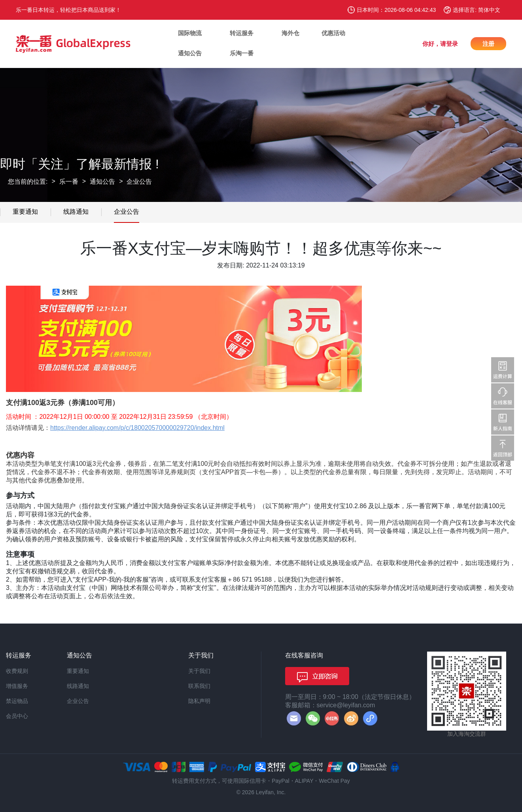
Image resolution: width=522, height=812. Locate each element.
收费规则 (17, 671)
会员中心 (17, 716)
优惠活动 (333, 33)
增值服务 (17, 686)
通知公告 (190, 53)
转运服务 (242, 33)
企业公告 (139, 182)
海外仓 (290, 33)
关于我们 (199, 671)
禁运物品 (17, 701)
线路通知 (76, 212)
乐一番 (69, 182)
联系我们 (199, 686)
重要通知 (25, 212)
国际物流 (190, 33)
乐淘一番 (242, 53)
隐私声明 (199, 701)
